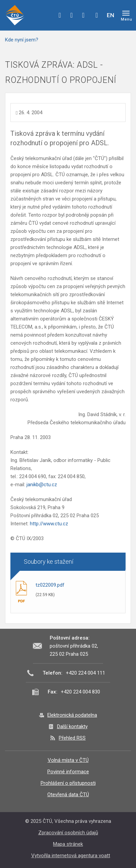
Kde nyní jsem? (22, 40)
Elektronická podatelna (72, 715)
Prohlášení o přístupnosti (68, 783)
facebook (60, 15)
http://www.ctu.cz (49, 524)
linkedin (83, 15)
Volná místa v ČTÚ (68, 760)
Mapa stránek (68, 844)
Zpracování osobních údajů (68, 833)
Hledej (97, 15)
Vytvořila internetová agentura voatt (71, 856)
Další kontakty (72, 726)
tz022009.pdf (50, 585)
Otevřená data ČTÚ (68, 795)
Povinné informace (68, 772)
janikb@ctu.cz (42, 485)
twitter (72, 15)
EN (110, 15)
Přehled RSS (72, 738)
